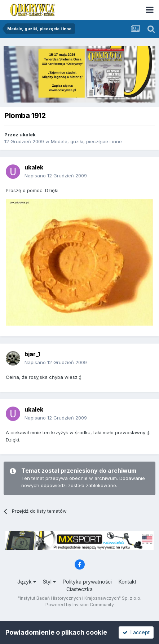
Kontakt (127, 582)
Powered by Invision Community (80, 605)
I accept (136, 632)
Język (27, 582)
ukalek (28, 135)
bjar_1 (32, 354)
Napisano (56, 176)
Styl (49, 582)
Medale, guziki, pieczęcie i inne (86, 141)
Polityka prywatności (87, 582)
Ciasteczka (79, 589)
